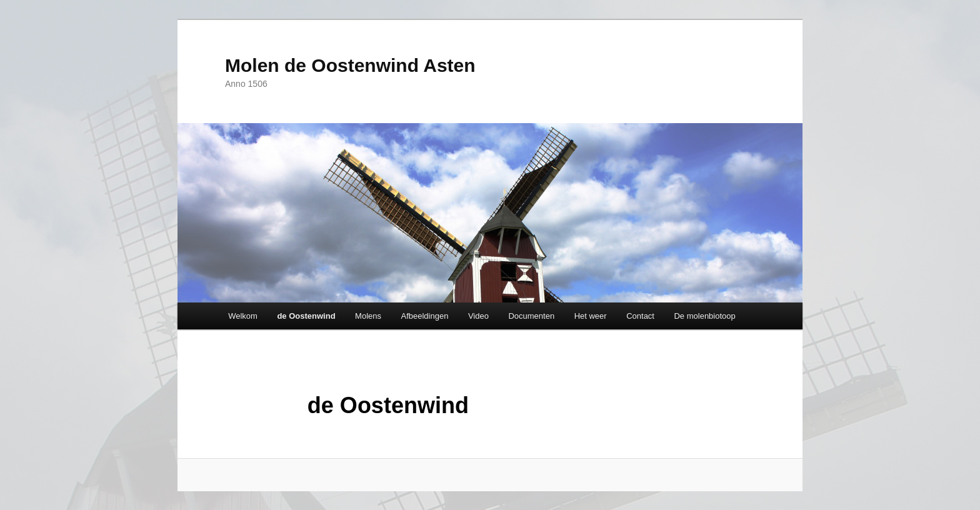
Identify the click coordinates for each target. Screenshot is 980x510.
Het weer (591, 316)
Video (478, 316)
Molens (368, 316)
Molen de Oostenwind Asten (350, 65)
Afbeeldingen (425, 316)
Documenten (531, 316)
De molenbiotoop (704, 316)
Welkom (243, 316)
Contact (640, 316)
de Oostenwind (306, 316)
